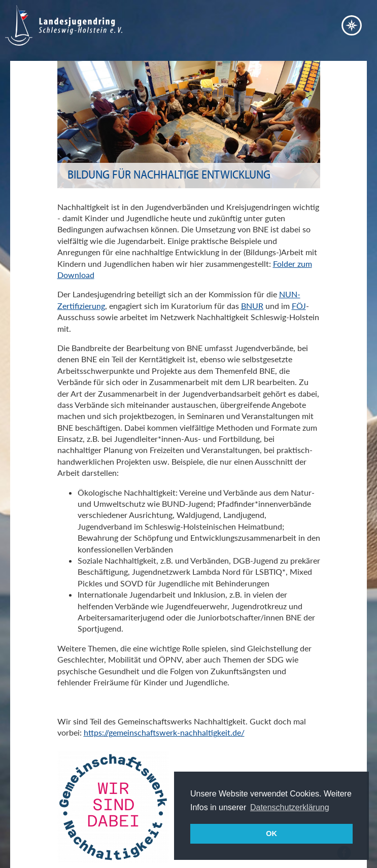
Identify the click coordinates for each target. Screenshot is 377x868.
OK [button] (271, 834)
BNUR (252, 306)
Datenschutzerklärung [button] (290, 807)
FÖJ (299, 306)
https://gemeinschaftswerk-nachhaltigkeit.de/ (164, 732)
